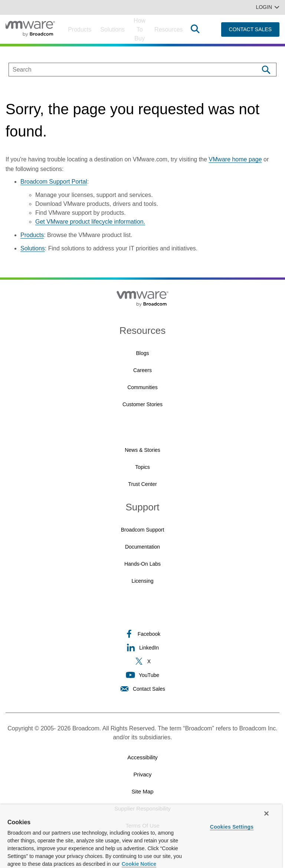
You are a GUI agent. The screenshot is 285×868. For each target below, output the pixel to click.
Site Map (142, 791)
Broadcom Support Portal (54, 182)
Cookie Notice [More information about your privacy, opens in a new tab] (139, 864)
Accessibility (142, 757)
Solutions (112, 29)
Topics (142, 467)
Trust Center (142, 484)
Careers (142, 370)
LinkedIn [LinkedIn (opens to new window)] (142, 647)
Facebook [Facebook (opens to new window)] (142, 634)
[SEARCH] (126, 70)
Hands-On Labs (142, 564)
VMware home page (235, 159)
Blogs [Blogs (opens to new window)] (142, 353)
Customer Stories (142, 404)
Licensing (142, 581)
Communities (142, 387)
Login (268, 7)
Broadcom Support (143, 530)
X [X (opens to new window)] (142, 661)
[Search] (266, 70)
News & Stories (142, 450)
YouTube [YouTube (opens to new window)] (142, 675)
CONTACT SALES (250, 29)
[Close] (266, 813)
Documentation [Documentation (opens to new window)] (142, 547)
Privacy (142, 774)
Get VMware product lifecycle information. (90, 222)
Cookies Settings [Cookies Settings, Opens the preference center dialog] (232, 827)
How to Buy (140, 29)
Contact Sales (142, 689)
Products (80, 29)
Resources (168, 29)
